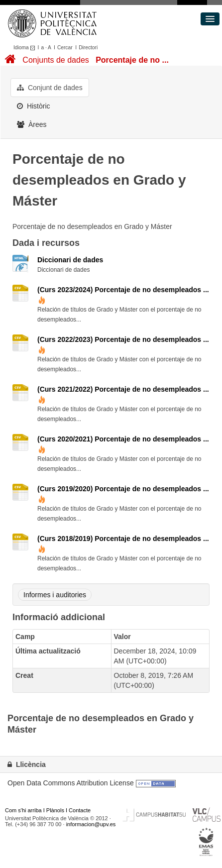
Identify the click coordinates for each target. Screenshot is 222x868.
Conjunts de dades (55, 60)
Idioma (26, 48)
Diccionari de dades (70, 260)
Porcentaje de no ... (132, 60)
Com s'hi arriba (23, 810)
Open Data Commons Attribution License (71, 783)
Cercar (65, 48)
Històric (34, 106)
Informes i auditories (55, 595)
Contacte (80, 810)
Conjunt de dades (50, 88)
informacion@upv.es (91, 824)
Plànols (55, 810)
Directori (88, 48)
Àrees (32, 124)
